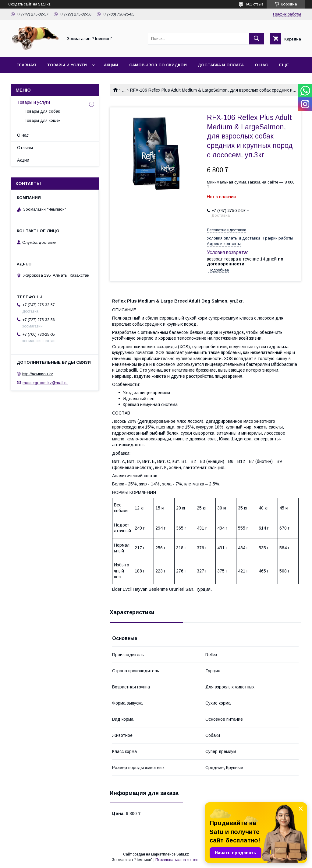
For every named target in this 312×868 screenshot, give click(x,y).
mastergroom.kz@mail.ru (45, 382)
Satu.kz (183, 854)
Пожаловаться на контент (178, 860)
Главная (26, 65)
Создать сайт (20, 4)
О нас (261, 65)
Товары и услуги (67, 65)
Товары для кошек (43, 120)
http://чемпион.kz (38, 374)
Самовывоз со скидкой (158, 65)
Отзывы (25, 148)
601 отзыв (255, 4)
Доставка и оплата (221, 65)
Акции (111, 65)
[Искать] (257, 39)
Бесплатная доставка (227, 230)
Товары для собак (42, 111)
